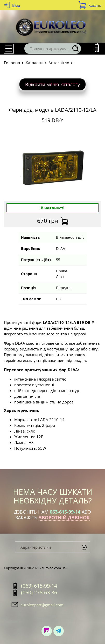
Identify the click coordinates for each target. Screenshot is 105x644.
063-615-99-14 (65, 512)
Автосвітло (59, 63)
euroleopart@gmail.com (42, 605)
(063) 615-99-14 (39, 586)
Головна (12, 63)
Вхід (16, 5)
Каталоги (34, 63)
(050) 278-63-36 (39, 593)
